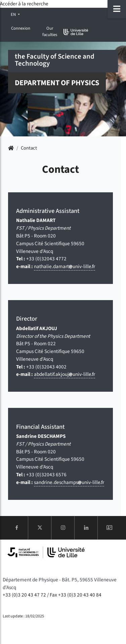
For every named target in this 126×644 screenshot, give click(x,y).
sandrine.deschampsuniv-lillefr (69, 482)
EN (14, 14)
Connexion (21, 28)
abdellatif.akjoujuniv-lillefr (65, 374)
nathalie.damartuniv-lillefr (65, 266)
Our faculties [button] (50, 31)
